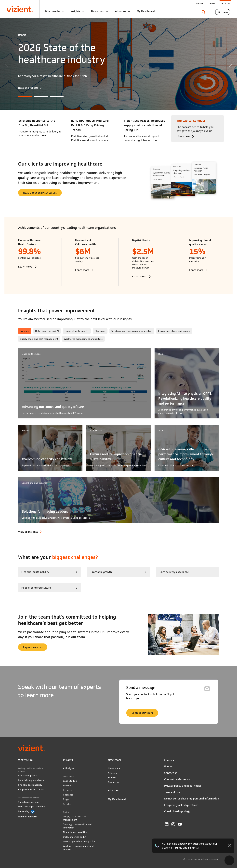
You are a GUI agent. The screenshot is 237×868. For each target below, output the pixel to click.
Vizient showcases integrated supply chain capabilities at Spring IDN (145, 125)
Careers (211, 3)
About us (121, 11)
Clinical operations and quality (174, 331)
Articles (67, 804)
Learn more (25, 267)
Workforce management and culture (83, 339)
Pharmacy (100, 331)
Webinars (68, 785)
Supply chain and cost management (39, 339)
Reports (67, 790)
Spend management (29, 802)
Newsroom (98, 11)
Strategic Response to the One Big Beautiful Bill (37, 123)
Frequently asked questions (181, 805)
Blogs (66, 799)
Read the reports (28, 88)
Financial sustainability (77, 331)
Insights (75, 11)
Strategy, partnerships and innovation (132, 331)
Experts (112, 778)
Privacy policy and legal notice (183, 786)
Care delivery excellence (174, 572)
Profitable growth (101, 572)
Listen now (183, 136)
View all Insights (28, 532)
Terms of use (172, 792)
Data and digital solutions (32, 807)
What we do (52, 11)
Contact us (225, 3)
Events (200, 3)
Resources (114, 782)
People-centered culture (31, 789)
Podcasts (68, 795)
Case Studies (70, 781)
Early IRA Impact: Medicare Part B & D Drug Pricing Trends (90, 125)
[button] (230, 64)
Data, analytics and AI (47, 331)
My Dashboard (146, 11)
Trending (25, 331)
